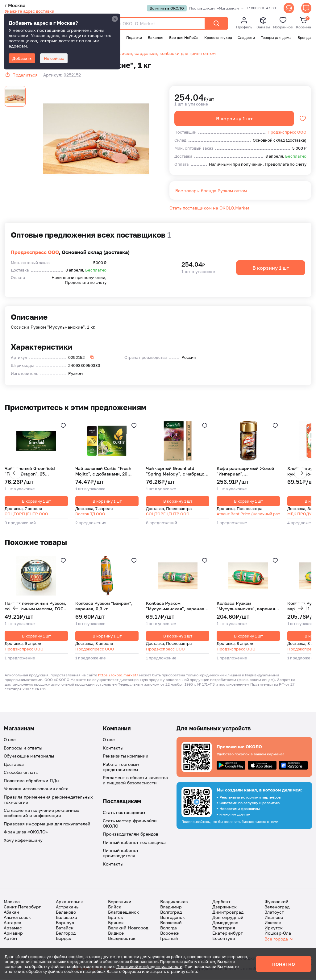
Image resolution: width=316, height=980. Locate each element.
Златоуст (274, 913)
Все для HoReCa (184, 37)
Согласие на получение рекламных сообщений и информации (42, 813)
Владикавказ (174, 902)
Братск (116, 918)
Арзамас (13, 928)
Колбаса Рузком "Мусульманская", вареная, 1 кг (248, 606)
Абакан (11, 913)
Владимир (171, 907)
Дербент (221, 902)
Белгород (66, 934)
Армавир (13, 934)
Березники (120, 902)
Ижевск (273, 923)
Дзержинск (225, 907)
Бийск (115, 907)
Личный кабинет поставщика (134, 843)
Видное (116, 934)
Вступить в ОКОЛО (166, 8)
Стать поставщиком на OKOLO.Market (210, 208)
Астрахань (67, 907)
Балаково (66, 913)
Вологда (168, 928)
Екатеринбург (227, 934)
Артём (10, 939)
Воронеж (170, 934)
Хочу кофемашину (23, 841)
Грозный (169, 939)
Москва (12, 902)
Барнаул (65, 923)
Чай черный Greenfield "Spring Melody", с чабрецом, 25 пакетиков (177, 471)
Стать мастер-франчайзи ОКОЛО (130, 824)
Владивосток (122, 939)
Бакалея (156, 37)
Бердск (64, 939)
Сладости (246, 37)
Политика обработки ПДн (31, 781)
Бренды (304, 37)
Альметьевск (17, 918)
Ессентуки (224, 939)
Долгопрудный (228, 918)
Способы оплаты (21, 773)
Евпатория (224, 928)
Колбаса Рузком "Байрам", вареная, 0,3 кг (104, 606)
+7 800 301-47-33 (260, 8)
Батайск (65, 928)
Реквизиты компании (126, 756)
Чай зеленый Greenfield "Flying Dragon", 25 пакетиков (30, 471)
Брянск (116, 923)
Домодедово (225, 923)
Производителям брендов (131, 835)
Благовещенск (123, 913)
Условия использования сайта (36, 789)
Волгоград (171, 913)
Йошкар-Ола (278, 934)
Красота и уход (218, 37)
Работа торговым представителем (121, 767)
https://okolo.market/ (118, 676)
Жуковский (276, 902)
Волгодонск (173, 918)
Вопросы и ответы (23, 748)
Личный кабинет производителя (121, 853)
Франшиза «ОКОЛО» (26, 832)
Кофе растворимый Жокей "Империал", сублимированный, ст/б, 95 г (248, 471)
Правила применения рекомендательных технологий (48, 800)
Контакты (113, 748)
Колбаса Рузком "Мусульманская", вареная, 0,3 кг (176, 606)
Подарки (134, 37)
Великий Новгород (128, 928)
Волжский (171, 923)
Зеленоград (277, 907)
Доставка (14, 765)
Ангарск (12, 923)
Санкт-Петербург (22, 907)
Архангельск (69, 902)
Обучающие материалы (29, 756)
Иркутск (274, 928)
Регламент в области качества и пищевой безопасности (135, 781)
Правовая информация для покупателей (47, 824)
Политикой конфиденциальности (149, 966)
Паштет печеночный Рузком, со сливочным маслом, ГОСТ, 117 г (36, 606)
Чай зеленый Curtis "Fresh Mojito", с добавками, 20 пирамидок (103, 471)
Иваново (274, 918)
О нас (10, 740)
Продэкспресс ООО (35, 253)
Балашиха (67, 918)
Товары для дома (276, 37)
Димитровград (228, 913)
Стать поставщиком (124, 813)
